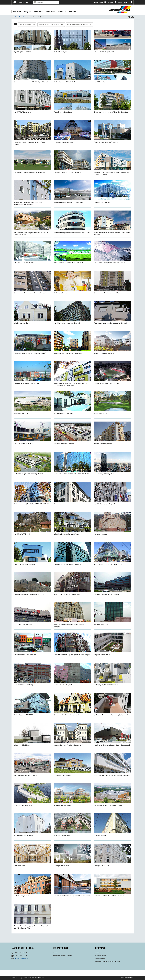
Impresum (14, 978)
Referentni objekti (101, 956)
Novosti (97, 953)
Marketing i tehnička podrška (63, 956)
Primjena (27, 12)
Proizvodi (17, 12)
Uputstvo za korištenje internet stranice (108, 961)
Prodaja (56, 953)
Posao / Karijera (100, 958)
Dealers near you (124, 2)
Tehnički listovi (98, 2)
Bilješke (111, 2)
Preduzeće (50, 12)
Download (62, 12)
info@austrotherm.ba (21, 958)
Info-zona (38, 12)
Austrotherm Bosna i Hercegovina (21, 17)
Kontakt (73, 12)
